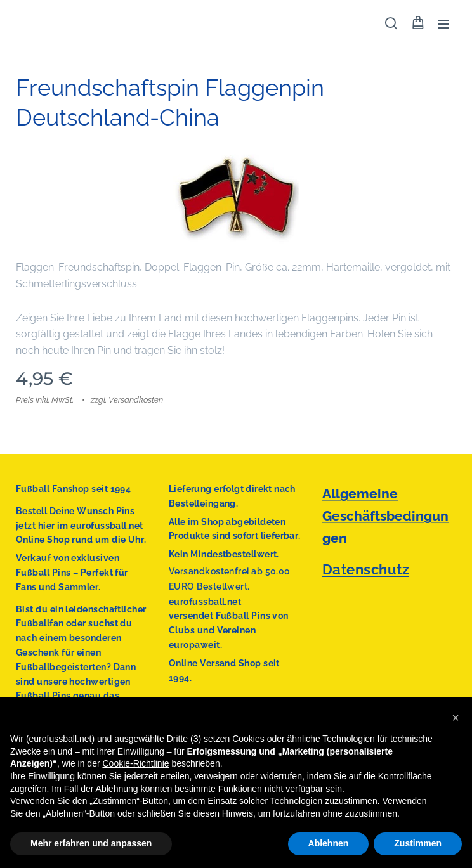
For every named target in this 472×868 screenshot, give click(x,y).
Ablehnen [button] (329, 843)
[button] (391, 23)
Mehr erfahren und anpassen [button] (91, 843)
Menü (443, 24)
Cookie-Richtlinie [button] (135, 763)
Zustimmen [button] (418, 843)
